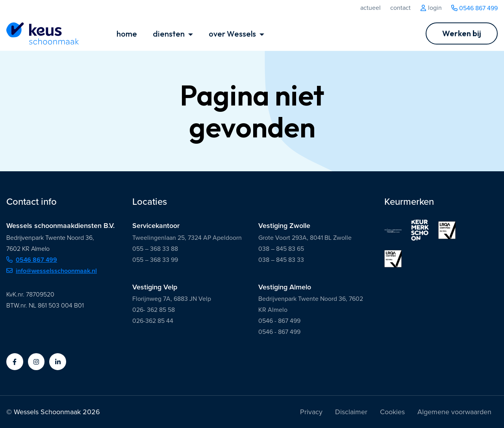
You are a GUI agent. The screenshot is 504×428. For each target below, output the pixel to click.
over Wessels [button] (233, 34)
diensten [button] (170, 34)
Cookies (392, 412)
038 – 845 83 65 (281, 249)
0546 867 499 (474, 8)
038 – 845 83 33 (281, 260)
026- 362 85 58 (154, 310)
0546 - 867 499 (279, 321)
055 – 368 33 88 (155, 249)
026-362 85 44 (153, 321)
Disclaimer (351, 412)
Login (431, 8)
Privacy (311, 412)
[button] (15, 362)
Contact (400, 8)
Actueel (371, 8)
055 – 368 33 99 (155, 260)
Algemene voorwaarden (454, 412)
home (127, 34)
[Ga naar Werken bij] (462, 33)
